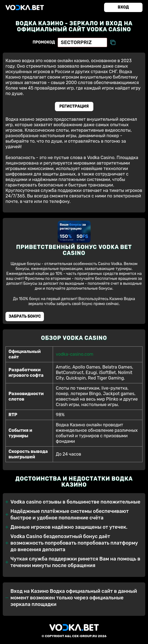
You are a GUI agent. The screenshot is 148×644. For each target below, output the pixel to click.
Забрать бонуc (25, 316)
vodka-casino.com (74, 354)
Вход (123, 7)
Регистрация (74, 106)
